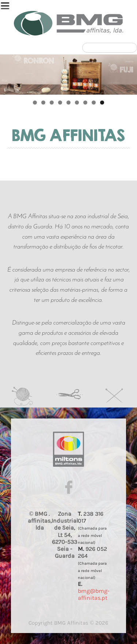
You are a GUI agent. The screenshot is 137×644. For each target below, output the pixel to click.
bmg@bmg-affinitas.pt (94, 594)
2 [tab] (43, 103)
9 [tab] (102, 103)
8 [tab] (94, 103)
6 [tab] (77, 103)
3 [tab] (52, 103)
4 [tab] (60, 103)
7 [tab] (85, 103)
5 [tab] (68, 103)
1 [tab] (35, 103)
